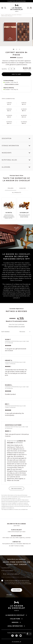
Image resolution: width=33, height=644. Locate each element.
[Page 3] (20, 49)
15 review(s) (20, 57)
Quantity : (5, 69)
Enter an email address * (7, 571)
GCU (19, 498)
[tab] (11, 188)
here (26, 509)
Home (2, 15)
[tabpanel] (16, 209)
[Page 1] (14, 49)
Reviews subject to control (17, 327)
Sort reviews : (6, 332)
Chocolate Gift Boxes (16, 15)
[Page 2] (17, 49)
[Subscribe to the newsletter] (16, 590)
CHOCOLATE (8, 15)
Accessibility (16, 642)
